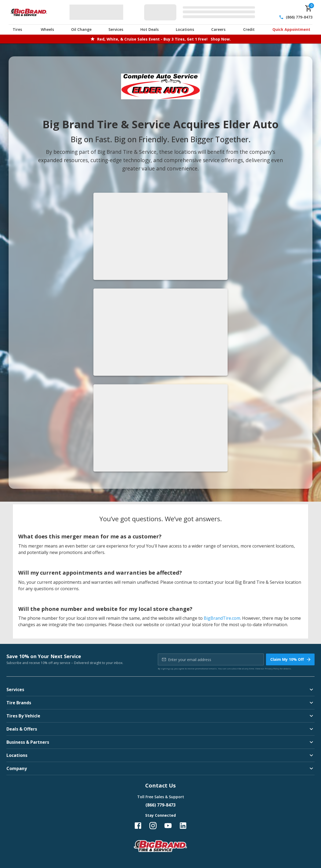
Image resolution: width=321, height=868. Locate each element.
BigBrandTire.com (222, 618)
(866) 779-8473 (299, 17)
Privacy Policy (272, 668)
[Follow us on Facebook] (138, 826)
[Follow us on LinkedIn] (183, 826)
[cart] (309, 8)
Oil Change (81, 29)
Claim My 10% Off (291, 659)
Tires (17, 29)
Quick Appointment (291, 29)
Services (116, 29)
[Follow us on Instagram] (153, 826)
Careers (218, 29)
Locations (185, 29)
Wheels (47, 29)
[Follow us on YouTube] (168, 826)
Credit (249, 29)
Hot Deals (149, 29)
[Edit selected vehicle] (201, 12)
